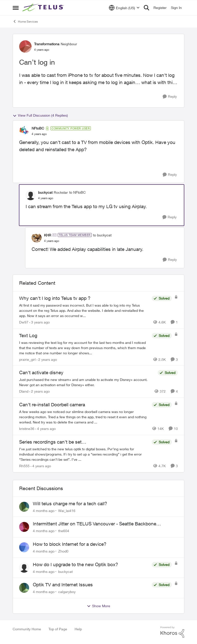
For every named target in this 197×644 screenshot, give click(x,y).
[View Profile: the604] (24, 527)
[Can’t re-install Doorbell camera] (84, 417)
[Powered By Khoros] (172, 632)
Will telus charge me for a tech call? (70, 504)
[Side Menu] (16, 8)
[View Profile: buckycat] (31, 195)
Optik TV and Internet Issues (63, 585)
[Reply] (170, 97)
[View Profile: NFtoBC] (24, 131)
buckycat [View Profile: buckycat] (45, 192)
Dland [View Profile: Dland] (24, 391)
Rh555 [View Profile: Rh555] (24, 466)
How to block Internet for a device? (70, 544)
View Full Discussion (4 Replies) (40, 115)
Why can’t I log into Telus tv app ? (55, 298)
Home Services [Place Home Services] (25, 21)
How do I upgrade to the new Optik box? (75, 564)
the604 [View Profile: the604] (64, 531)
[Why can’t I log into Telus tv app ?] (84, 310)
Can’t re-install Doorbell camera (52, 405)
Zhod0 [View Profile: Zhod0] (63, 551)
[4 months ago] (44, 510)
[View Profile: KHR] (37, 238)
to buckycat (102, 235)
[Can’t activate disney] (87, 382)
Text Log (28, 335)
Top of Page (58, 629)
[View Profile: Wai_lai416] (24, 507)
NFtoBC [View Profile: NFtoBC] (38, 128)
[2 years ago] (47, 359)
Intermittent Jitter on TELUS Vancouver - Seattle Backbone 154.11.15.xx (95, 524)
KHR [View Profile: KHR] (48, 235)
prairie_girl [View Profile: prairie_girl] (27, 359)
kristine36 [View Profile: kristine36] (27, 429)
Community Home (27, 629)
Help (78, 629)
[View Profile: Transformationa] (25, 46)
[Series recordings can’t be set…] (84, 454)
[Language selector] (124, 8)
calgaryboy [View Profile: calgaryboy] (67, 592)
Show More (98, 606)
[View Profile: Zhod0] (24, 547)
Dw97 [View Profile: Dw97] (24, 322)
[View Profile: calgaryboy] (24, 588)
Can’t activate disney (41, 372)
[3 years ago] (40, 322)
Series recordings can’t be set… (53, 442)
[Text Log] (84, 347)
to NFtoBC (77, 192)
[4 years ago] (46, 429)
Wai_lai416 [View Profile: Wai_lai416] (67, 510)
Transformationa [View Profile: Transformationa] (47, 44)
